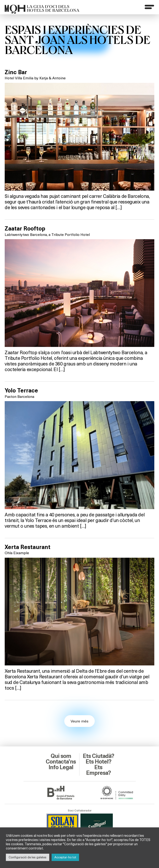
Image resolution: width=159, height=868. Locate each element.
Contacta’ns (61, 762)
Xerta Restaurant (28, 547)
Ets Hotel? (98, 762)
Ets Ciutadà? (98, 756)
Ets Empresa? (98, 770)
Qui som (61, 756)
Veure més (79, 721)
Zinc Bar (16, 72)
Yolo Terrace (21, 391)
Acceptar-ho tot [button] (65, 857)
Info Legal (61, 767)
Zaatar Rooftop (25, 229)
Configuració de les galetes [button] (28, 857)
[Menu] (149, 7)
